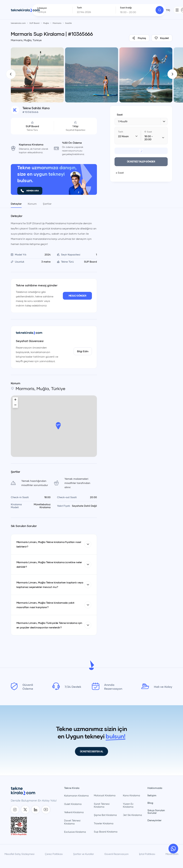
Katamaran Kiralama (76, 796)
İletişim (152, 795)
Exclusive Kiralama (75, 832)
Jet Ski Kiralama (132, 815)
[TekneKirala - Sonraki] (172, 74)
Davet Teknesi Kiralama (72, 822)
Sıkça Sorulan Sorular (156, 812)
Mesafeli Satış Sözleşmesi (19, 854)
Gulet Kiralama (73, 804)
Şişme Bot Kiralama (105, 815)
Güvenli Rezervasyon (116, 854)
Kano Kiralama (131, 795)
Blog (150, 803)
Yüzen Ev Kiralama (128, 805)
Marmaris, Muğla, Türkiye (26, 40)
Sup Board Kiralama (106, 832)
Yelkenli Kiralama (74, 812)
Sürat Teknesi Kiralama (102, 805)
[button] (58, 426)
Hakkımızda (155, 788)
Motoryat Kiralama (105, 795)
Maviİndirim (172, 854)
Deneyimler (154, 820)
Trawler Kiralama (104, 823)
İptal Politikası (147, 854)
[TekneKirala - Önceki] (11, 74)
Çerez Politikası (54, 854)
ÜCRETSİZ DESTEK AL (92, 751)
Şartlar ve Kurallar (84, 854)
